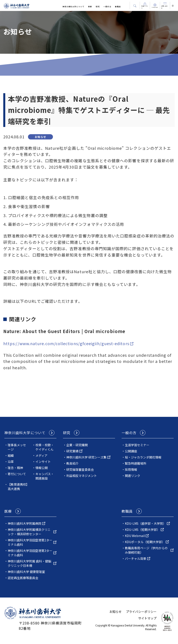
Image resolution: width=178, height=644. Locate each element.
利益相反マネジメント (82, 476)
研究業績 (72, 451)
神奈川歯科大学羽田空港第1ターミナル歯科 (30, 542)
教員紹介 (72, 463)
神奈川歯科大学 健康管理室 (26, 572)
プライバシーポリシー (141, 612)
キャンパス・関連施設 (45, 476)
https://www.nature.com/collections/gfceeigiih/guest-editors (66, 343)
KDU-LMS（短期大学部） (142, 530)
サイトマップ (147, 618)
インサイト (43, 462)
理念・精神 (15, 468)
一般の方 (107, 6)
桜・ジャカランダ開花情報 (143, 457)
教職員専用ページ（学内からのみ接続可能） (146, 550)
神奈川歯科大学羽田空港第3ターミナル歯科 (30, 553)
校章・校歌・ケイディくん (45, 447)
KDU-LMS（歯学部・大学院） (145, 523)
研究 (98, 6)
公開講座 (131, 451)
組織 (11, 455)
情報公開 (42, 468)
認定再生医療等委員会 (23, 578)
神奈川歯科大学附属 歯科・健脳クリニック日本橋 (29, 563)
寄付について (17, 474)
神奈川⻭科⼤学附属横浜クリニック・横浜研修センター (29, 532)
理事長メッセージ (17, 447)
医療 (90, 6)
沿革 (11, 462)
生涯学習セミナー (137, 445)
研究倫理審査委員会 (80, 469)
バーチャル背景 (136, 558)
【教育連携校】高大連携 (18, 487)
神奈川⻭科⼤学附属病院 (24, 523)
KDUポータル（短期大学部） (145, 542)
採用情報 (131, 469)
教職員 (118, 6)
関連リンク (133, 476)
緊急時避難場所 (136, 463)
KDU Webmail (135, 536)
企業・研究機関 (77, 445)
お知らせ (115, 612)
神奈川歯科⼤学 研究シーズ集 (86, 457)
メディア (41, 455)
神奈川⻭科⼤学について (73, 6)
